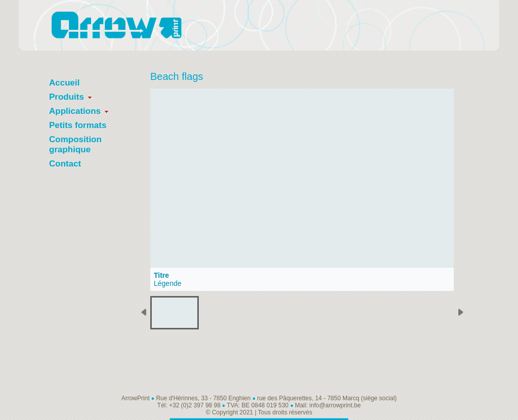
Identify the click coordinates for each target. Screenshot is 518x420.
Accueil (64, 83)
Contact (65, 164)
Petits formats (78, 125)
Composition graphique (75, 144)
